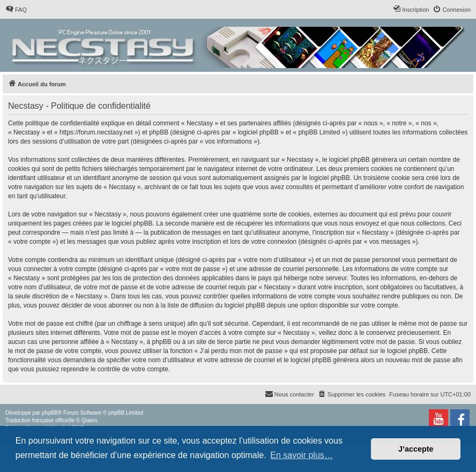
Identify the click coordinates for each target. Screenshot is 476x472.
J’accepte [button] (416, 449)
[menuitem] (16, 10)
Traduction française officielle (40, 420)
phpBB (50, 413)
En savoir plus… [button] (302, 455)
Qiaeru (90, 420)
